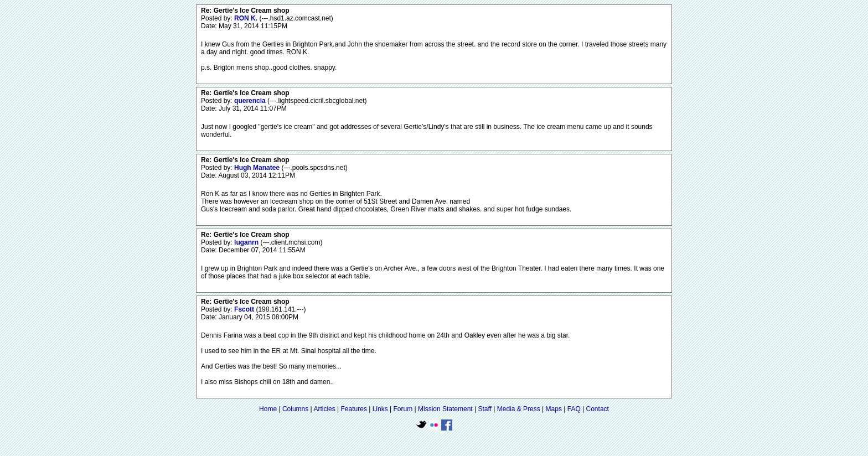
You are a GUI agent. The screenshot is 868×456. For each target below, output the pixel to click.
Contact (598, 409)
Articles (324, 409)
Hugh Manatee (258, 168)
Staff (484, 409)
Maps (554, 409)
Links (380, 409)
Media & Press (519, 409)
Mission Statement (445, 409)
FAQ (574, 409)
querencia (251, 101)
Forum (403, 409)
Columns (295, 409)
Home (268, 409)
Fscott (245, 309)
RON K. (247, 18)
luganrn (247, 242)
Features (354, 409)
